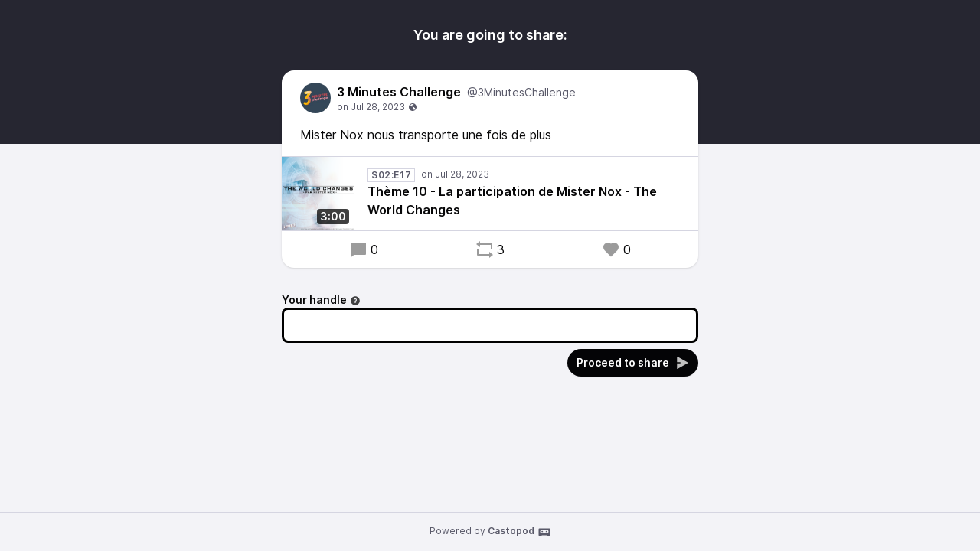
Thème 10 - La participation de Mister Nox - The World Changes (512, 201)
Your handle (321, 300)
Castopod (519, 532)
